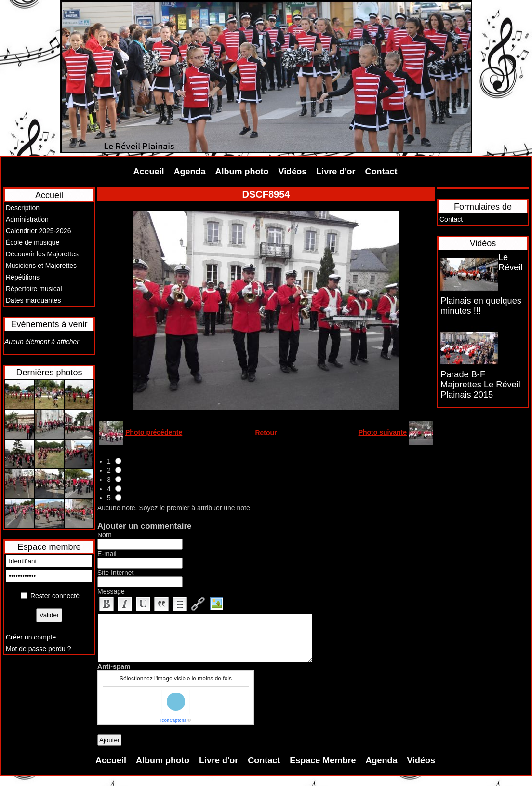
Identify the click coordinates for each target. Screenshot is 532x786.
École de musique (33, 242)
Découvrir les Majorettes (42, 254)
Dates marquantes (33, 300)
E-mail (107, 554)
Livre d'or (336, 172)
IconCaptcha (173, 720)
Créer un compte (31, 637)
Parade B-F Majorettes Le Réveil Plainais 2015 (480, 385)
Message (111, 591)
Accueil (149, 172)
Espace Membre (323, 760)
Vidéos (293, 172)
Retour (266, 433)
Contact (381, 172)
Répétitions (23, 277)
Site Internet (116, 573)
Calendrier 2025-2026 (38, 231)
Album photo (242, 172)
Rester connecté (55, 596)
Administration (27, 219)
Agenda (190, 172)
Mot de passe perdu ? (38, 649)
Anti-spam (114, 666)
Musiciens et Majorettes (41, 266)
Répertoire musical (34, 289)
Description (23, 208)
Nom (105, 535)
